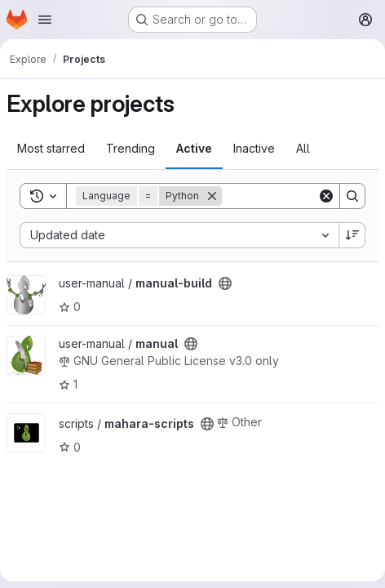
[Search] (352, 196)
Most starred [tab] (51, 148)
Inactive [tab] (254, 148)
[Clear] (326, 196)
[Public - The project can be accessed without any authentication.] (225, 283)
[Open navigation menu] (45, 20)
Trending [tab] (131, 148)
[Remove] (212, 196)
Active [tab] (194, 148)
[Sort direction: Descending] (352, 235)
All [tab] (303, 148)
